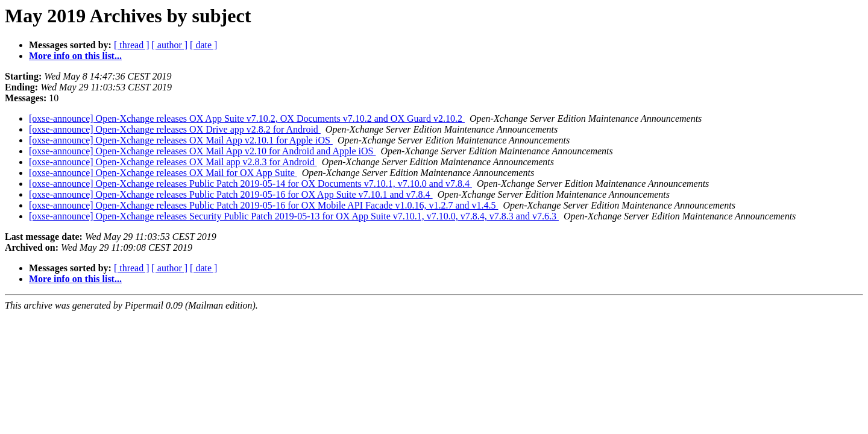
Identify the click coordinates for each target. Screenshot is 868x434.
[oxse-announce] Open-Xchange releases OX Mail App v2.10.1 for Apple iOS (181, 140)
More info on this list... (75, 56)
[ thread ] (132, 45)
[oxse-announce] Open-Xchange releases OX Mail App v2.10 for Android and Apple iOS (202, 151)
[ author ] (170, 45)
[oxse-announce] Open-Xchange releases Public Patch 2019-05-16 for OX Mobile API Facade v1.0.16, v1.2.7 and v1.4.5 (263, 205)
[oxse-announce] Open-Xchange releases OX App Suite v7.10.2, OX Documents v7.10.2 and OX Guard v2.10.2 (247, 118)
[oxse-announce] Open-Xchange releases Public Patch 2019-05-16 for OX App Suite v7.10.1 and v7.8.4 (231, 194)
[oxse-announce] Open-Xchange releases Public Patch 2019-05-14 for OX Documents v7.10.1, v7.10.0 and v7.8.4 (250, 184)
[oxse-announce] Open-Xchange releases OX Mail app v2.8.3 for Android (173, 162)
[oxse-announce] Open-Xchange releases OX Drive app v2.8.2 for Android (175, 129)
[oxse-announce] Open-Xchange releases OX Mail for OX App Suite (163, 173)
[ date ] (203, 45)
